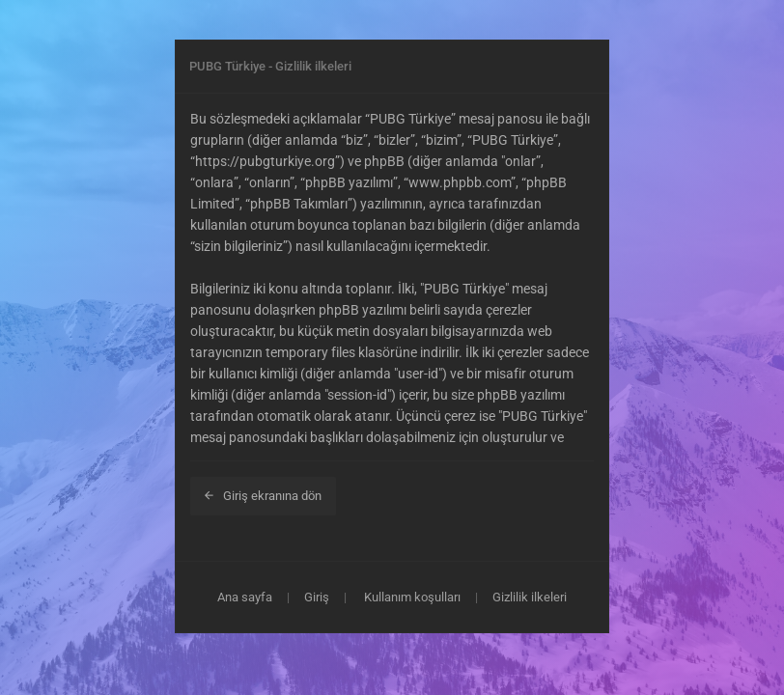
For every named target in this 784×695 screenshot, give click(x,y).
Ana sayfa (245, 597)
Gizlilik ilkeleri (530, 597)
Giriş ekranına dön (263, 496)
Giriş (317, 597)
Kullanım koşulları (412, 597)
